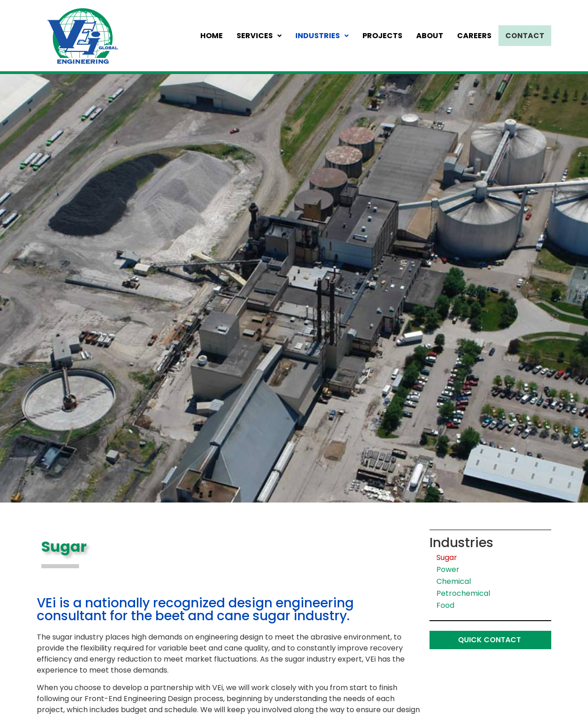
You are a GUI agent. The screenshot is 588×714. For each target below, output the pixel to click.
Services (262, 36)
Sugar (447, 557)
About (433, 36)
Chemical (454, 581)
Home (214, 36)
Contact (526, 36)
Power (448, 569)
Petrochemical (463, 593)
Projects (385, 36)
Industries (325, 36)
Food (445, 605)
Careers (477, 36)
